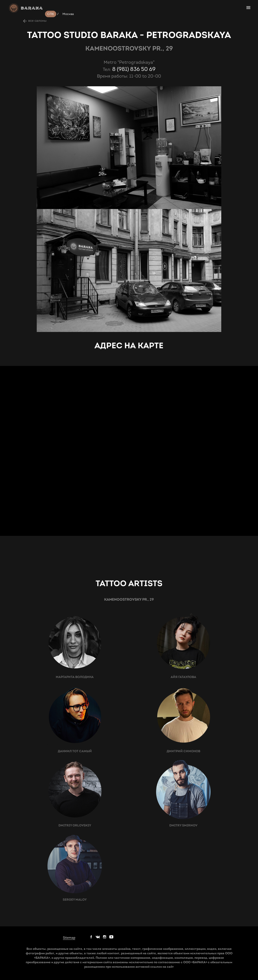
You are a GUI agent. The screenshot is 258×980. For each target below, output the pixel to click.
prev (25, 91)
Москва (68, 14)
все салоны (37, 21)
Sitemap (69, 938)
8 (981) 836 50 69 (134, 69)
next (25, 101)
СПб (51, 14)
